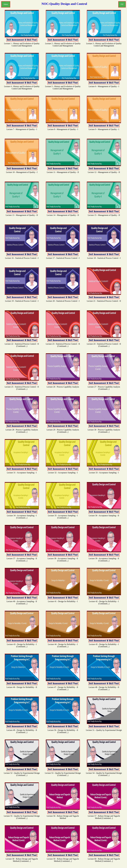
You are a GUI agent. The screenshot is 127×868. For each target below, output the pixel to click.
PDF (122, 4)
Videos (6, 4)
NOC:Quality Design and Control (64, 4)
